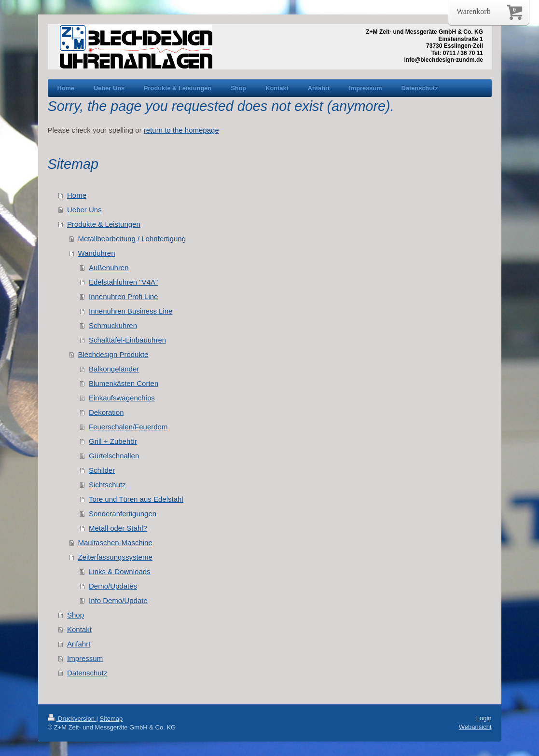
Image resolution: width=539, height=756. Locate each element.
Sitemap (111, 719)
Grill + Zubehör (113, 441)
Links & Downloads (120, 571)
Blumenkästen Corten (124, 383)
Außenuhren (109, 268)
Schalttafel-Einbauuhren (127, 340)
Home (77, 195)
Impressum (85, 658)
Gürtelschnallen (114, 456)
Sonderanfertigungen (123, 514)
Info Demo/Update (118, 600)
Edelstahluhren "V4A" (123, 282)
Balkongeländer (114, 369)
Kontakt (79, 629)
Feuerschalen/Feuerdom (128, 427)
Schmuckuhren (113, 325)
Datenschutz (87, 673)
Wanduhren (97, 253)
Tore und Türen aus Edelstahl (136, 499)
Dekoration (106, 412)
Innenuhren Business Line (131, 311)
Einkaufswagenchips (122, 398)
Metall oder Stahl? (118, 528)
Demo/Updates (113, 586)
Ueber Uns (84, 210)
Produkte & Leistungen (104, 224)
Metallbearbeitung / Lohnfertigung (132, 239)
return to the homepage (181, 130)
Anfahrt (79, 644)
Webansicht (475, 727)
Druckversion (72, 719)
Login (484, 718)
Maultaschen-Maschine (115, 543)
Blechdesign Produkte (113, 354)
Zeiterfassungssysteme (115, 557)
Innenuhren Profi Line (123, 296)
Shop (76, 615)
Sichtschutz (107, 485)
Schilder (102, 470)
